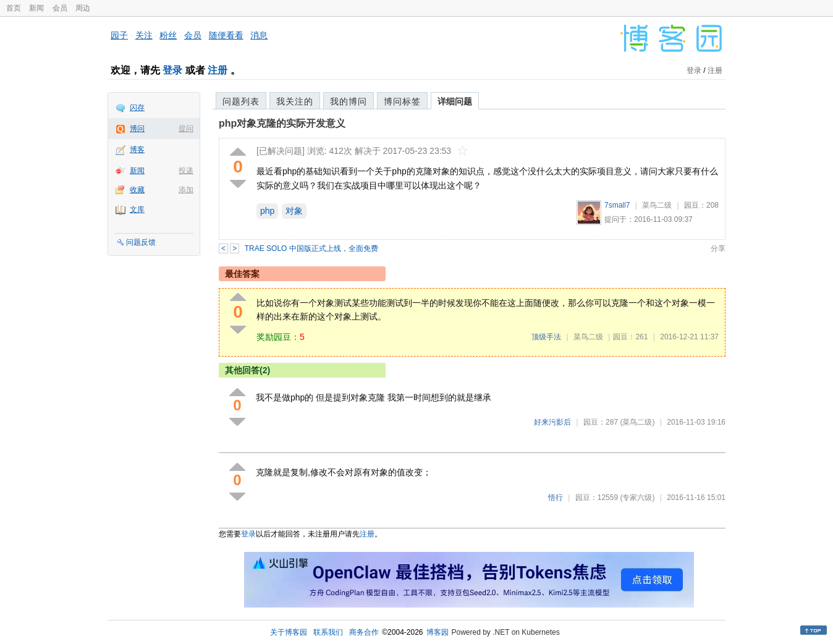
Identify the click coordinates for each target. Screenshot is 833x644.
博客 (137, 150)
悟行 (556, 498)
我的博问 (349, 101)
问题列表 (241, 101)
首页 (14, 8)
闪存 (137, 108)
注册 (218, 70)
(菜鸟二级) (637, 422)
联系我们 (328, 632)
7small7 (617, 205)
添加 (186, 190)
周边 (83, 8)
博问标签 (402, 101)
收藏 (137, 190)
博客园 (438, 632)
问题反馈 (141, 242)
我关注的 (295, 101)
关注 (144, 35)
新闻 (36, 8)
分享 (718, 248)
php (267, 211)
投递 (186, 171)
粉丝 (168, 35)
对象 (294, 211)
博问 (137, 129)
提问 (186, 129)
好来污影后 (552, 422)
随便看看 (226, 35)
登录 (172, 70)
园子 (119, 35)
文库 (137, 210)
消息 (259, 35)
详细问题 (455, 101)
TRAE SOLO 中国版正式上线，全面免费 (311, 248)
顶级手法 (546, 337)
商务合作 (364, 632)
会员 (60, 8)
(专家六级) (637, 498)
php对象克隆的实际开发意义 (282, 123)
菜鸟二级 (657, 205)
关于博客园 (289, 632)
